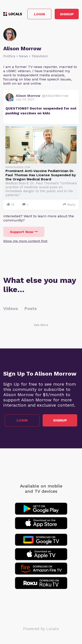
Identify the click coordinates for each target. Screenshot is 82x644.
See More (41, 325)
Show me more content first (25, 241)
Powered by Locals (41, 629)
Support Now (24, 232)
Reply (69, 204)
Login (39, 14)
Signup (67, 14)
